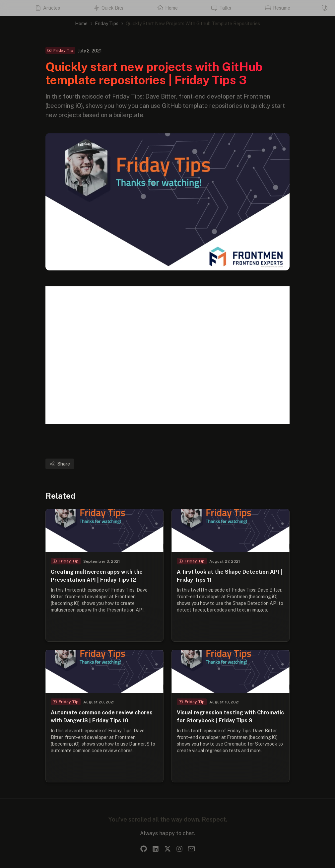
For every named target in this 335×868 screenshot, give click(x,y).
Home (81, 24)
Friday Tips (107, 24)
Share (60, 464)
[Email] (191, 849)
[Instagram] (179, 849)
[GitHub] (144, 849)
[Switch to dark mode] (325, 8)
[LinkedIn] (156, 849)
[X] (167, 849)
